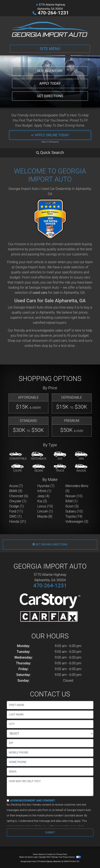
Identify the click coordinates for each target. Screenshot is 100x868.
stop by (47, 346)
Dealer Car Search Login (28, 857)
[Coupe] (17, 468)
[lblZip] (50, 743)
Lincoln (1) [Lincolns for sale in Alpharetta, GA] (45, 511)
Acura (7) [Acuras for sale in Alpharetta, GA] (16, 486)
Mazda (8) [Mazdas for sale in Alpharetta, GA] (45, 516)
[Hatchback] (39, 456)
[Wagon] (81, 468)
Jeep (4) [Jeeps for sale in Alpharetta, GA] (43, 496)
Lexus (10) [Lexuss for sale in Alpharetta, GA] (45, 506)
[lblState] (50, 734)
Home (35, 854)
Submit (50, 832)
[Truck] (60, 468)
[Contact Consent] (8, 801)
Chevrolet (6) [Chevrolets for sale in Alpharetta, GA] (19, 496)
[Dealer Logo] (50, 29)
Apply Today (50, 83)
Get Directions (50, 96)
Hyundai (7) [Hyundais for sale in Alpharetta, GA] (46, 486)
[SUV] (60, 456)
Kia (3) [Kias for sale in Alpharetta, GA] (42, 501)
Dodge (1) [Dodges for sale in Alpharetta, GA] (17, 506)
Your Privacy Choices (70, 857)
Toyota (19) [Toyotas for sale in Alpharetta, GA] (74, 516)
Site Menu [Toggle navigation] (50, 49)
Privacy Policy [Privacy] (62, 854)
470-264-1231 (53, 13)
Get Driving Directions (50, 544)
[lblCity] (50, 724)
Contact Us (51, 854)
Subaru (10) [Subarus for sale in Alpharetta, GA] (74, 511)
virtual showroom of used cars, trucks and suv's (57, 341)
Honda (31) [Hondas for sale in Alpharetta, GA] (18, 521)
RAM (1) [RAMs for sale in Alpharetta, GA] (71, 501)
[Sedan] (39, 468)
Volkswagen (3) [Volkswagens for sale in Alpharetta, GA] (77, 521)
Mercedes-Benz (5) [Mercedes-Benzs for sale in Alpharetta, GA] (77, 488)
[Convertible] (18, 456)
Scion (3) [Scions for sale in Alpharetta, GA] (72, 506)
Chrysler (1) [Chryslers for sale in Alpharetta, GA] (18, 501)
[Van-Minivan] (81, 456)
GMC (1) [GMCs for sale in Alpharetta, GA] (16, 516)
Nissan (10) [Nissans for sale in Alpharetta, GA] (74, 496)
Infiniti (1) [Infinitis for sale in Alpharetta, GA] (44, 491)
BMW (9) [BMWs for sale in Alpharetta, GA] (16, 491)
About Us (42, 854)
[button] (50, 153)
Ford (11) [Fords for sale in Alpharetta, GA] (16, 511)
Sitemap (54, 857)
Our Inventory (50, 71)
